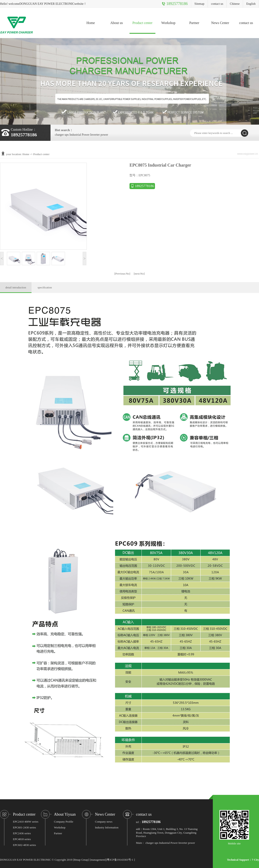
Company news (104, 822)
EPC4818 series (22, 839)
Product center (143, 23)
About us (117, 23)
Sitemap (199, 4)
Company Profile (64, 822)
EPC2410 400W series (26, 822)
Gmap (85, 860)
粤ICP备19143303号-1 (120, 860)
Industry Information (107, 827)
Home (91, 23)
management (98, 860)
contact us (217, 4)
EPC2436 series (22, 833)
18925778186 (142, 186)
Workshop (168, 23)
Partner (194, 23)
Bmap (77, 860)
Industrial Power (80, 135)
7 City (255, 860)
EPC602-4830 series (24, 845)
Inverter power (99, 135)
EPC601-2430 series (24, 827)
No (122, 274)
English (251, 4)
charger (59, 135)
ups (67, 135)
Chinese (235, 4)
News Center (220, 23)
